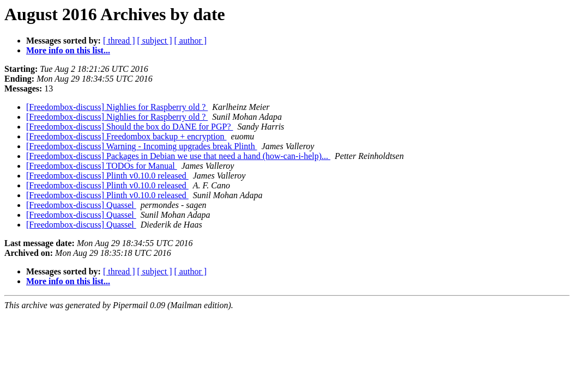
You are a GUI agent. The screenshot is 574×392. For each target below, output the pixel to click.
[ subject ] (155, 41)
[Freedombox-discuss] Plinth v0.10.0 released (107, 176)
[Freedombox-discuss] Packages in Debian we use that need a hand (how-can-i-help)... (178, 156)
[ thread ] (119, 41)
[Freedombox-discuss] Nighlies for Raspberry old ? (117, 107)
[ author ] (191, 41)
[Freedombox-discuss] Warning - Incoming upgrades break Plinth (142, 146)
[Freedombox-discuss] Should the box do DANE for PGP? (130, 127)
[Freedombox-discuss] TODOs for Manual (102, 166)
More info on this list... (68, 50)
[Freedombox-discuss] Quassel (81, 205)
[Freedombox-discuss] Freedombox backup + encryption (126, 136)
